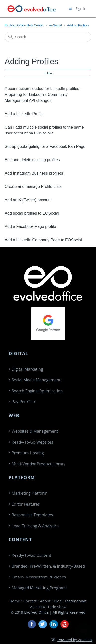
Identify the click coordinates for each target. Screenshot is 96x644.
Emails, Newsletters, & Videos (39, 577)
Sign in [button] (81, 9)
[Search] (48, 37)
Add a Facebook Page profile (30, 227)
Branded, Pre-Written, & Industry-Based (48, 566)
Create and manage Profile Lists (33, 187)
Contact (30, 601)
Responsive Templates (32, 515)
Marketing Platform (30, 493)
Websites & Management (35, 431)
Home (15, 601)
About (45, 601)
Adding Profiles (78, 25)
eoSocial (56, 25)
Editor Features (26, 504)
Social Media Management (36, 380)
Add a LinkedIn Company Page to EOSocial (43, 240)
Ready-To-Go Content (31, 555)
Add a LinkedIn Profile (24, 114)
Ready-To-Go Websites (32, 442)
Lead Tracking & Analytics (35, 526)
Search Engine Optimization (37, 391)
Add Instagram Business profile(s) (34, 173)
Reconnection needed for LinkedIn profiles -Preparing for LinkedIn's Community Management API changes (43, 95)
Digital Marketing (27, 369)
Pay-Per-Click (24, 402)
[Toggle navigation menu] (70, 9)
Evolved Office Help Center (24, 25)
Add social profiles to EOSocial (32, 213)
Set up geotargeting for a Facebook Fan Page (45, 146)
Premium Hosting (28, 453)
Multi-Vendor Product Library (39, 464)
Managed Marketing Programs (40, 588)
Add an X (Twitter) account (28, 200)
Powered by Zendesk (75, 640)
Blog (58, 601)
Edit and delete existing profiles (32, 160)
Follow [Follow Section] (48, 73)
